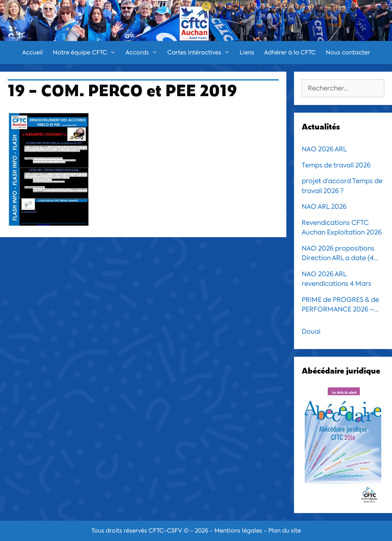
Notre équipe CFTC (87, 52)
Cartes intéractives (201, 52)
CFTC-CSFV (165, 531)
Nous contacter (348, 52)
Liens (247, 52)
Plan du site (285, 531)
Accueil (33, 52)
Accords (144, 52)
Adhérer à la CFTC (290, 52)
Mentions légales (238, 531)
